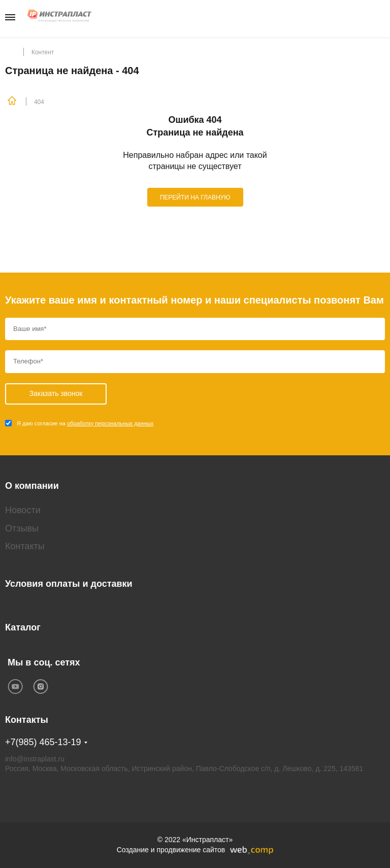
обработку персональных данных (110, 423)
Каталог (23, 627)
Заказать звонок (382, 18)
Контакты (25, 546)
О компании (32, 486)
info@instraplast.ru (35, 759)
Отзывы (22, 528)
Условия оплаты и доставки (69, 584)
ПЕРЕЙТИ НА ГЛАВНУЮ (195, 197)
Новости (23, 510)
